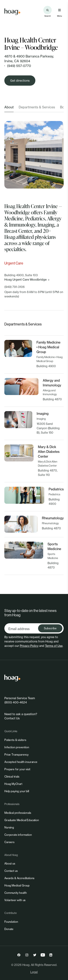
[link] (12, 12)
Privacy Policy (29, 646)
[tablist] (34, 108)
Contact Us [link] (12, 718)
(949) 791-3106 (15, 287)
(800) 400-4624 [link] (16, 702)
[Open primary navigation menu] (59, 10)
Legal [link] (34, 972)
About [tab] (9, 107)
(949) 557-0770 (19, 66)
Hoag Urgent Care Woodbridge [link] (27, 280)
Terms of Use (54, 646)
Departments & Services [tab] (37, 107)
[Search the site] (48, 10)
